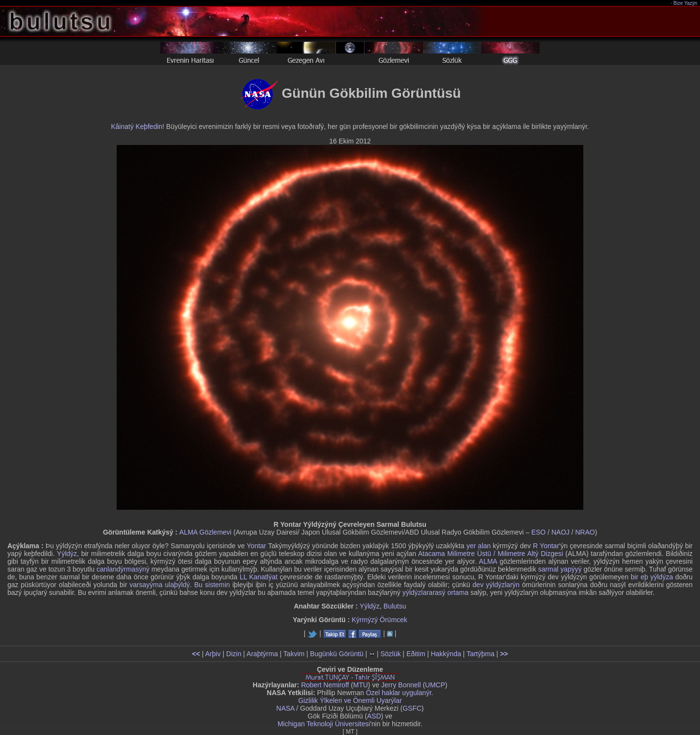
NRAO (585, 532)
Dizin (234, 654)
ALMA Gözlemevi (205, 532)
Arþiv (213, 654)
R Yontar (546, 546)
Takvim (294, 654)
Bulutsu (395, 606)
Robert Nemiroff (325, 685)
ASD (374, 716)
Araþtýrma (262, 654)
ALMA (488, 561)
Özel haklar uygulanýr (399, 693)
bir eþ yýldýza (652, 577)
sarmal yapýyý (560, 569)
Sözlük (390, 654)
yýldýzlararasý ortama (436, 592)
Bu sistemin (212, 585)
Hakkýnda (446, 654)
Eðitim (416, 654)
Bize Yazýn (686, 3)
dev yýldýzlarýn (496, 585)
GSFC (412, 708)
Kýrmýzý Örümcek (380, 620)
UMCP (435, 685)
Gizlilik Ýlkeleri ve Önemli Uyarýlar (350, 700)
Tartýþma (481, 654)
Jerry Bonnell (401, 685)
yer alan (478, 546)
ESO (539, 532)
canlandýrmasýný (123, 569)
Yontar (257, 546)
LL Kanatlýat (259, 577)
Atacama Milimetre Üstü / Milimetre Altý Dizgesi (490, 554)
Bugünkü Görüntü (337, 654)
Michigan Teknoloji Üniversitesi (324, 724)
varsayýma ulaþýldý (160, 585)
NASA (285, 708)
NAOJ (560, 532)
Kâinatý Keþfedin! (138, 126)
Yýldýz (67, 554)
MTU (361, 685)
